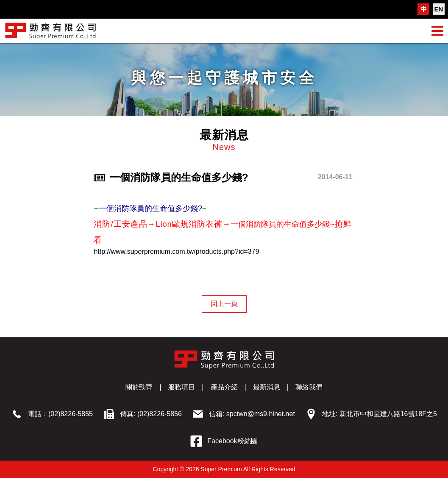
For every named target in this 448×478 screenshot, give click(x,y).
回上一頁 (224, 304)
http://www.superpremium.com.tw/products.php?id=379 (176, 252)
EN (439, 9)
